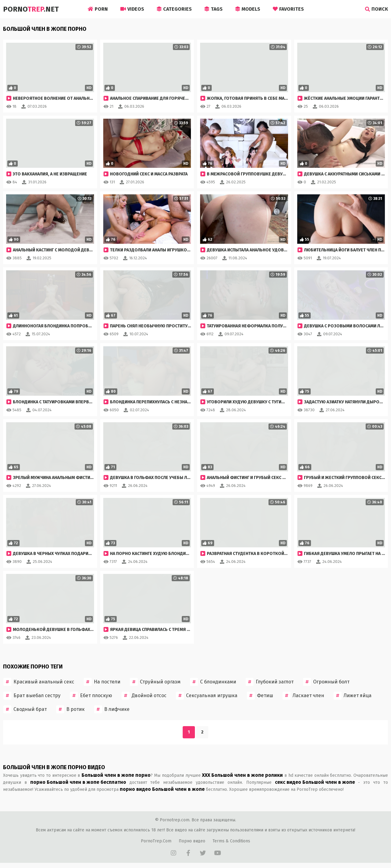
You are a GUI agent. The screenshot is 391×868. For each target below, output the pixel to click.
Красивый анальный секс (39, 682)
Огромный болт (326, 682)
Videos (132, 9)
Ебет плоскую (91, 696)
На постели (102, 682)
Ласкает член (303, 696)
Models (248, 9)
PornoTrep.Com (156, 841)
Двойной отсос (144, 696)
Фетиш (260, 696)
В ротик (70, 709)
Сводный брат (25, 709)
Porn (98, 9)
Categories (174, 9)
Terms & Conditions (231, 841)
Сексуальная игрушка (207, 696)
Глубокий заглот (270, 682)
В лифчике (112, 709)
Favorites (288, 9)
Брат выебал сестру (32, 696)
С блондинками (213, 682)
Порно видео (192, 841)
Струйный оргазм (155, 682)
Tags (214, 9)
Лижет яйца (353, 696)
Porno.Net (31, 9)
